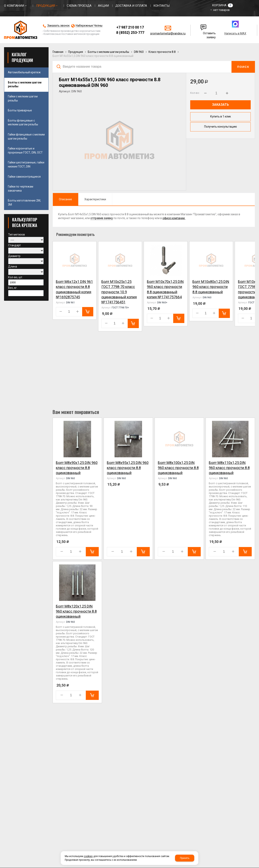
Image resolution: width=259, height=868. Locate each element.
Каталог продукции (22, 57)
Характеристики (95, 199)
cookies (88, 856)
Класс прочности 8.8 (162, 52)
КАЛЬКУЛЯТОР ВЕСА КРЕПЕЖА (25, 222)
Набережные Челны (89, 26)
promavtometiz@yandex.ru (168, 33)
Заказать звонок (58, 26)
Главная (58, 52)
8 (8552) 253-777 (130, 33)
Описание (65, 199)
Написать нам (204, 26)
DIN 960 (139, 52)
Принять (185, 858)
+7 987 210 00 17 (130, 27)
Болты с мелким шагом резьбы (108, 52)
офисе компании (174, 218)
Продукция (76, 52)
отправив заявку (102, 218)
